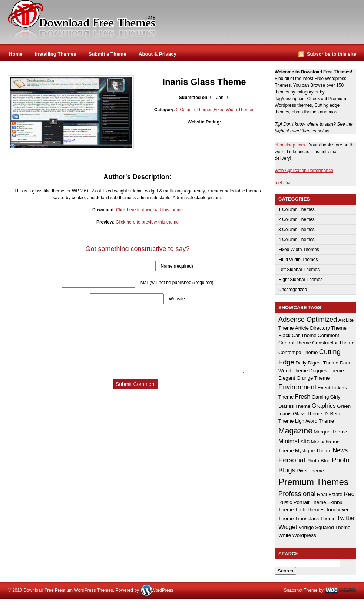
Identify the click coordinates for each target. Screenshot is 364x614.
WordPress (162, 590)
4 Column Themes (297, 240)
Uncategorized (293, 290)
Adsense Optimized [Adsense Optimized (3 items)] (308, 319)
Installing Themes (55, 54)
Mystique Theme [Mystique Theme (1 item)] (313, 451)
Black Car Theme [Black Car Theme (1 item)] (297, 335)
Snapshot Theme (300, 590)
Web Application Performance (304, 171)
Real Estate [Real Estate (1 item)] (330, 494)
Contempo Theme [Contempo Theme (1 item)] (298, 352)
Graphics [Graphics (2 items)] (324, 406)
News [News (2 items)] (340, 450)
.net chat (283, 183)
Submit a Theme (107, 54)
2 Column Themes (194, 110)
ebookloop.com (290, 145)
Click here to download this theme (149, 210)
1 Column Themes (297, 209)
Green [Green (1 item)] (344, 406)
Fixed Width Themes (234, 110)
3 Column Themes (297, 230)
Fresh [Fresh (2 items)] (303, 396)
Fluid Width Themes (298, 260)
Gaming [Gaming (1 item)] (320, 397)
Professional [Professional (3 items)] (297, 494)
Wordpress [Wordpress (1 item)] (304, 535)
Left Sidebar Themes (299, 270)
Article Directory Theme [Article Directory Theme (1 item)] (321, 328)
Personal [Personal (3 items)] (292, 460)
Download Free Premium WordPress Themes (82, 20)
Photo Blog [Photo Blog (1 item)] (318, 461)
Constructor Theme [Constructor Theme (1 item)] (333, 343)
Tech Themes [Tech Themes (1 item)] (310, 510)
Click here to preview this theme (147, 222)
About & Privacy (158, 54)
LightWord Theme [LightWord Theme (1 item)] (315, 421)
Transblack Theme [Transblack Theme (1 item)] (315, 519)
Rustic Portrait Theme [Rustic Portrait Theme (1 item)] (302, 502)
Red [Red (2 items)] (349, 494)
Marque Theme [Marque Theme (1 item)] (330, 432)
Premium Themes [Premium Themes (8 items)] (313, 482)
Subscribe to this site (332, 54)
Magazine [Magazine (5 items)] (295, 431)
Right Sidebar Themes (300, 280)
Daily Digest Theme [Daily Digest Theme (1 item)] (317, 363)
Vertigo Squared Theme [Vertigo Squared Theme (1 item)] (325, 527)
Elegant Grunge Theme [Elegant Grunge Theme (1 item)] (304, 378)
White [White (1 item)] (285, 535)
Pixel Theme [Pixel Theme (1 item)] (310, 471)
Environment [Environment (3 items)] (297, 387)
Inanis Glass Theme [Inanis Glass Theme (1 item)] (300, 414)
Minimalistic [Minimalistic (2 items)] (294, 441)
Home (16, 54)
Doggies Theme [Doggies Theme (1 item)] (327, 371)
